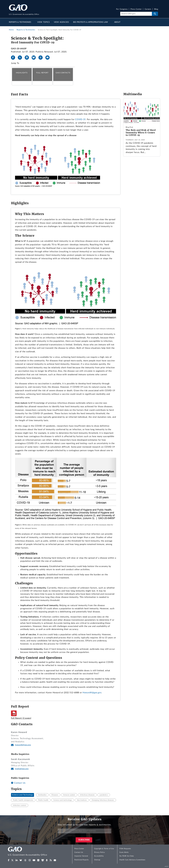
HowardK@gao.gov (92, 693)
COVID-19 (80, 119)
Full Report (42, 73)
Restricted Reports (81, 860)
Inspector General (81, 856)
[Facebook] (14, 58)
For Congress (122, 9)
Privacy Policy (100, 852)
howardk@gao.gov (23, 745)
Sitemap (97, 860)
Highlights (22, 73)
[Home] (33, 852)
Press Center (136, 9)
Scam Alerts (124, 852)
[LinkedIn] (28, 58)
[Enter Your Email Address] (85, 831)
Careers (148, 9)
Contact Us (18, 783)
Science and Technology (22, 795)
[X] (21, 58)
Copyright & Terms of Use (104, 849)
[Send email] (49, 58)
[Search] (136, 14)
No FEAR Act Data (127, 856)
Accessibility (99, 856)
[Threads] (42, 58)
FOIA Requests (125, 849)
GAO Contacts (63, 73)
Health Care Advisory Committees (132, 860)
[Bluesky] (35, 58)
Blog (156, 9)
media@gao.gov (22, 769)
